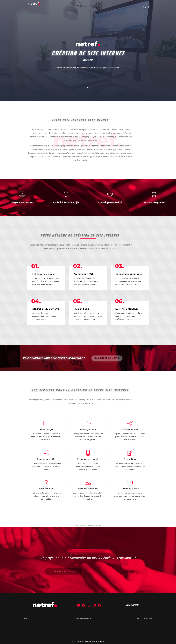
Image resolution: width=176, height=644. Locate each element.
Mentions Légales (87, 641)
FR (95, 641)
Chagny (100, 525)
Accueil (76, 525)
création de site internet (88, 525)
